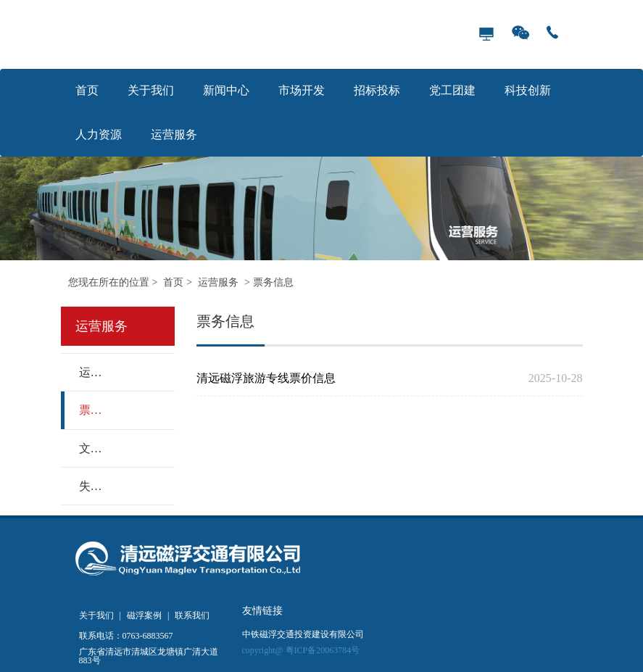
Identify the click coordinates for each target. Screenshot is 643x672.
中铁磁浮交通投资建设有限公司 (303, 635)
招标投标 (377, 90)
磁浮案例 (144, 615)
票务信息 (273, 282)
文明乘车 (90, 448)
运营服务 (174, 134)
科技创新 (528, 90)
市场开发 (302, 90)
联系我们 (192, 615)
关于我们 (151, 90)
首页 (87, 90)
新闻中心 (226, 90)
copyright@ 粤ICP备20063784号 (301, 650)
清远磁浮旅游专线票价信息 (355, 378)
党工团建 (452, 90)
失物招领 (90, 486)
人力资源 (99, 134)
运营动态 (90, 372)
